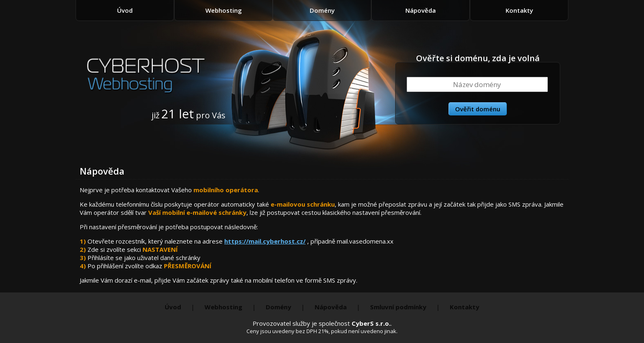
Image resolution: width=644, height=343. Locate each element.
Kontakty (519, 10)
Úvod (125, 10)
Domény (322, 10)
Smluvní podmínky (398, 307)
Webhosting (224, 10)
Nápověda (421, 10)
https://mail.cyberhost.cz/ (265, 241)
